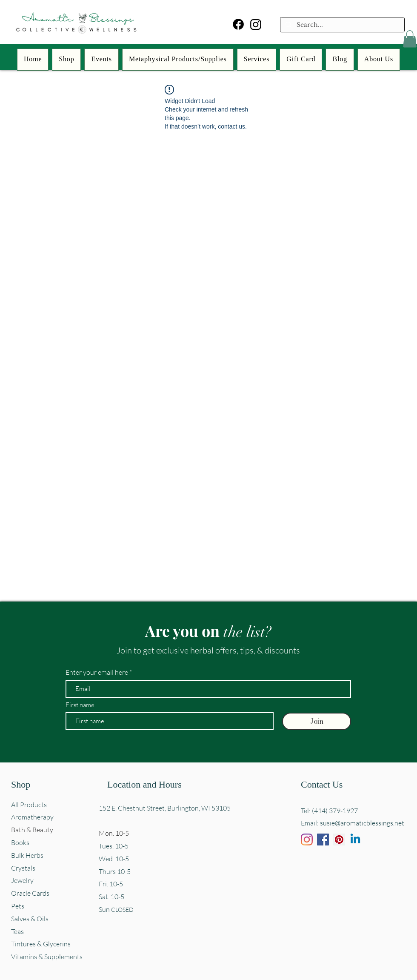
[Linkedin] (355, 840)
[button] (410, 39)
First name (80, 705)
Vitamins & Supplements (47, 957)
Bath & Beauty (32, 830)
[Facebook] (238, 24)
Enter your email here (97, 672)
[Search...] (341, 25)
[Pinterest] (339, 840)
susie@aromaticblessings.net (362, 823)
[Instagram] (256, 24)
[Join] (317, 721)
